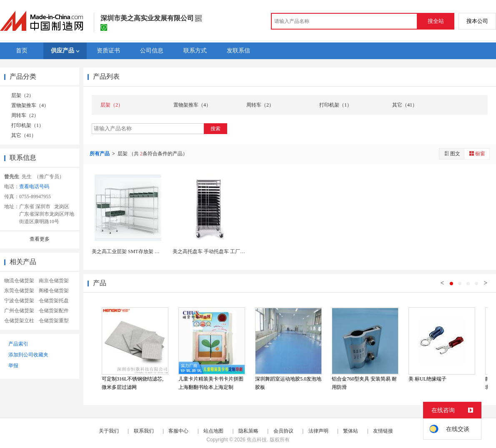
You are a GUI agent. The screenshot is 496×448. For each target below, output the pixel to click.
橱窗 (477, 153)
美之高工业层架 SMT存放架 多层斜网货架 (138, 251)
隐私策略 (248, 431)
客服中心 (178, 431)
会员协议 (283, 431)
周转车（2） (25, 115)
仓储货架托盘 (54, 301)
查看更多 (40, 239)
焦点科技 (257, 440)
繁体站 (351, 431)
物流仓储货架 (19, 281)
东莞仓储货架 (19, 291)
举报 (13, 366)
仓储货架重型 (54, 321)
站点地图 (213, 431)
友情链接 (383, 431)
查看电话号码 (34, 187)
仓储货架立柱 (19, 321)
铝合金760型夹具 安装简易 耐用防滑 (364, 383)
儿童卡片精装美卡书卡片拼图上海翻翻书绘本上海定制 (211, 383)
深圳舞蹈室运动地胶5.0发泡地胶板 (288, 383)
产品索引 (18, 344)
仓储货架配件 (54, 311)
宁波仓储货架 (19, 301)
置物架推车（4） (30, 105)
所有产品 (100, 154)
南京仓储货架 (54, 281)
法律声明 (318, 431)
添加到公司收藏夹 (28, 355)
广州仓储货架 (19, 311)
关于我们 (109, 431)
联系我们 (144, 431)
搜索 (215, 129)
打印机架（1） (28, 125)
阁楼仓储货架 (54, 291)
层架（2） (23, 95)
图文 (452, 153)
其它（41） (24, 135)
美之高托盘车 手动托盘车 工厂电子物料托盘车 (224, 251)
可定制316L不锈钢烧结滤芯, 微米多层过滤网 (133, 383)
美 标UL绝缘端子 (427, 379)
